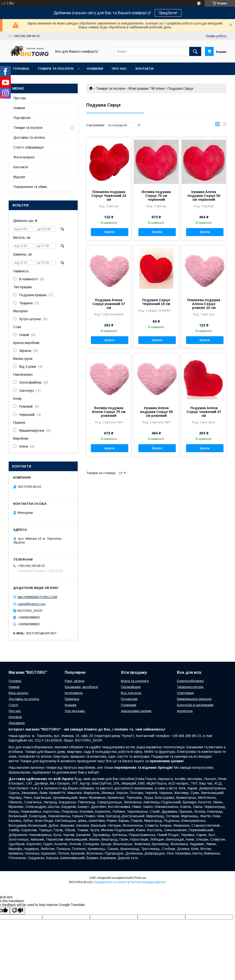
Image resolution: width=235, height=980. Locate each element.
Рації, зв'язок (75, 681)
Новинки (95, 69)
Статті (13, 705)
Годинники (129, 705)
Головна (21, 69)
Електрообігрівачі (190, 681)
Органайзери (131, 687)
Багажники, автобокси (81, 687)
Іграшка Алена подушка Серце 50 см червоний (204, 196)
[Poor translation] (18, 911)
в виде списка (224, 125)
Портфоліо (22, 118)
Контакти (144, 69)
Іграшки (70, 705)
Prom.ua (140, 878)
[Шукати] (195, 51)
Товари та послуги (56, 69)
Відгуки (19, 177)
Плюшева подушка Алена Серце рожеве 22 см (204, 304)
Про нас (119, 69)
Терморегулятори (190, 687)
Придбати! (168, 13)
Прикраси (72, 699)
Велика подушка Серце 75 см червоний (156, 196)
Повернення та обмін (30, 187)
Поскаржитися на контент (110, 882)
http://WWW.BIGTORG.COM (37, 597)
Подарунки (129, 699)
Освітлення (185, 693)
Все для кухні (131, 693)
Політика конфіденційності (148, 882)
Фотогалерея (24, 157)
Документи (17, 723)
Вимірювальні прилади (194, 699)
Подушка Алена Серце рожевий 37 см (109, 304)
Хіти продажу (75, 711)
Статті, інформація (29, 147)
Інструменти (74, 693)
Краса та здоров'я (135, 681)
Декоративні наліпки (136, 711)
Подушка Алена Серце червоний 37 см (204, 412)
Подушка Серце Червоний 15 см (156, 302)
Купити (110, 232)
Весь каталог (19, 693)
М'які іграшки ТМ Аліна (146, 88)
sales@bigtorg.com (32, 604)
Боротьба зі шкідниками (195, 705)
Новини (19, 108)
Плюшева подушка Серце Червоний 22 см (109, 196)
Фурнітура (185, 711)
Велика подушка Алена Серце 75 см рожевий (109, 412)
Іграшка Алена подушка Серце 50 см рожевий (156, 412)
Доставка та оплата (29, 137)
